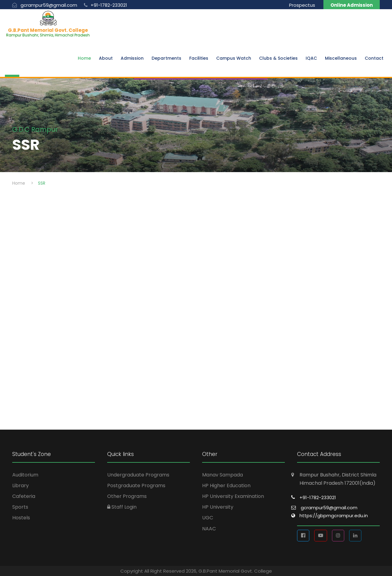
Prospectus (302, 5)
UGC (208, 518)
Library (21, 486)
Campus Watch (234, 58)
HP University (218, 507)
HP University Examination (233, 496)
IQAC (311, 58)
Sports (20, 507)
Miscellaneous (341, 58)
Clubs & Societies (278, 58)
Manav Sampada (222, 475)
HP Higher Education (226, 486)
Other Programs (127, 496)
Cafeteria (24, 496)
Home (84, 58)
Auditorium (25, 475)
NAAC (209, 529)
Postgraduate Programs (136, 486)
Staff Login (122, 507)
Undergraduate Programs (138, 475)
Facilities (199, 58)
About (106, 58)
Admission (132, 58)
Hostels (21, 518)
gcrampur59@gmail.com (329, 508)
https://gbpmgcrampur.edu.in (334, 516)
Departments (166, 58)
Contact (374, 58)
